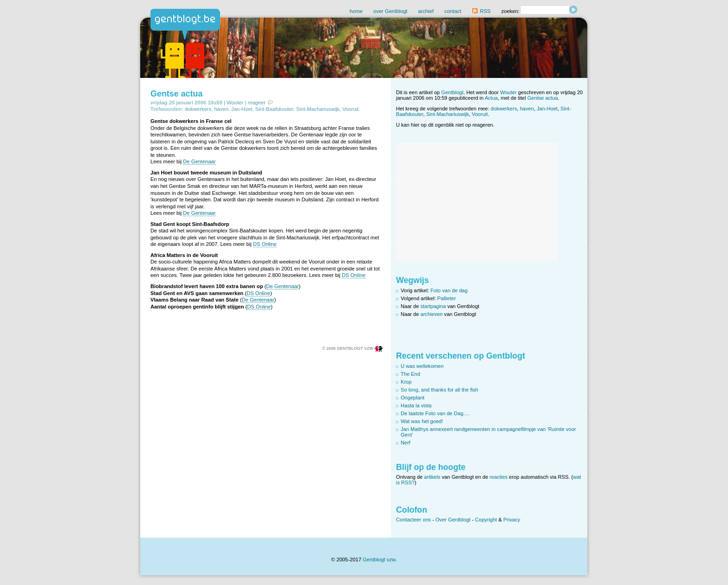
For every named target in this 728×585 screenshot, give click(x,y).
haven (221, 109)
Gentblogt (452, 92)
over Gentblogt (390, 11)
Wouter (235, 103)
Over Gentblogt (453, 520)
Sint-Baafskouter (274, 109)
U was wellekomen (422, 366)
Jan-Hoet (242, 109)
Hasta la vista (416, 405)
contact (453, 11)
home (356, 11)
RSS (481, 11)
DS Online (265, 244)
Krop (406, 382)
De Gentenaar (199, 161)
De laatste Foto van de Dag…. (435, 413)
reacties (498, 477)
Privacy (512, 520)
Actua (491, 98)
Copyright (486, 520)
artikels (432, 477)
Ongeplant (413, 398)
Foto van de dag (449, 290)
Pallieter (447, 298)
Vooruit (351, 109)
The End (410, 374)
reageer (257, 103)
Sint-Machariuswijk (318, 109)
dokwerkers (198, 109)
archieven (432, 314)
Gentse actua (176, 94)
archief (426, 11)
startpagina (433, 306)
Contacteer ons (413, 520)
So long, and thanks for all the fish (439, 390)
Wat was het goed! (422, 421)
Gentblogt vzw (379, 559)
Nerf (406, 443)
